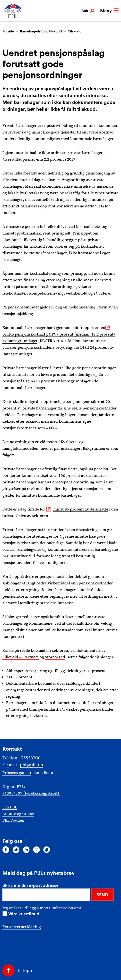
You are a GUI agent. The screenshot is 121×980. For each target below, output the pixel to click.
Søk (88, 11)
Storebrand (55, 657)
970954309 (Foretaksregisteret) (31, 793)
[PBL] (13, 17)
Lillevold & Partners (21, 657)
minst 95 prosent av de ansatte (81, 509)
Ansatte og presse (18, 814)
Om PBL (10, 807)
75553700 (31, 758)
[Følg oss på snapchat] (47, 850)
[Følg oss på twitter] (16, 850)
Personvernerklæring (22, 927)
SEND (102, 895)
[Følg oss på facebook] (6, 850)
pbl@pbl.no (31, 765)
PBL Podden (13, 820)
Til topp (25, 970)
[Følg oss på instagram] (36, 850)
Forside (8, 31)
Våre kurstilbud (24, 914)
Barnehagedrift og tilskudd (41, 31)
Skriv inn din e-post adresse (30, 885)
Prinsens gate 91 (17, 773)
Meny (109, 10)
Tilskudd (75, 31)
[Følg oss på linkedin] (26, 850)
